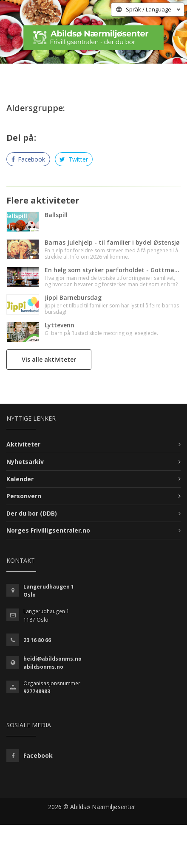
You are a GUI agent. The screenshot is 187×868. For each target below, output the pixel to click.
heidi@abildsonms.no (52, 659)
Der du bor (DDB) (32, 513)
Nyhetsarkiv (25, 462)
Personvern (24, 496)
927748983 (37, 691)
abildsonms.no (43, 667)
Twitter (74, 159)
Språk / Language (149, 9)
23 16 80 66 (37, 640)
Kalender (20, 479)
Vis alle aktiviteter (49, 359)
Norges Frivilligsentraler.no (48, 530)
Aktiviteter (23, 444)
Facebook (28, 159)
